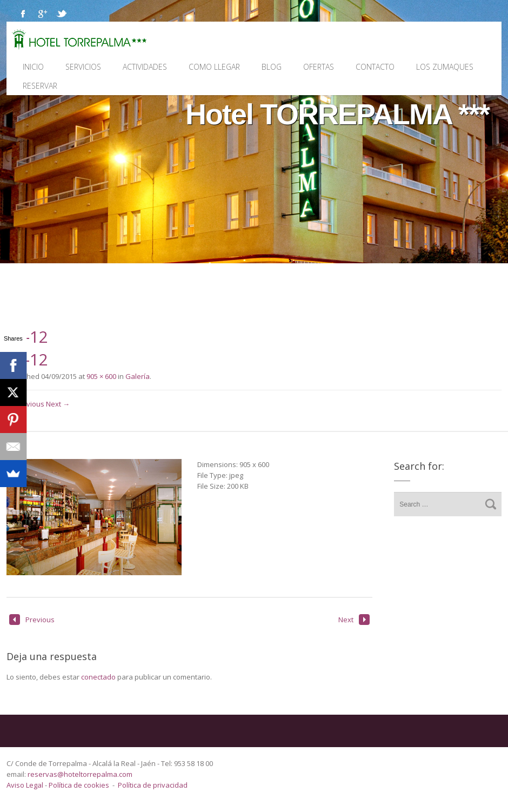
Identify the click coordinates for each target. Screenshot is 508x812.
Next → (58, 404)
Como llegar (214, 67)
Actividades (145, 67)
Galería (138, 376)
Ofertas (319, 67)
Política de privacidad (153, 785)
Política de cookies (79, 785)
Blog (272, 67)
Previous (32, 620)
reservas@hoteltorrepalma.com (81, 774)
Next (354, 620)
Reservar (40, 86)
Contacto (375, 67)
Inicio (33, 67)
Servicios (83, 67)
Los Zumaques (445, 67)
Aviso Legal (26, 785)
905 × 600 (101, 376)
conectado (98, 677)
